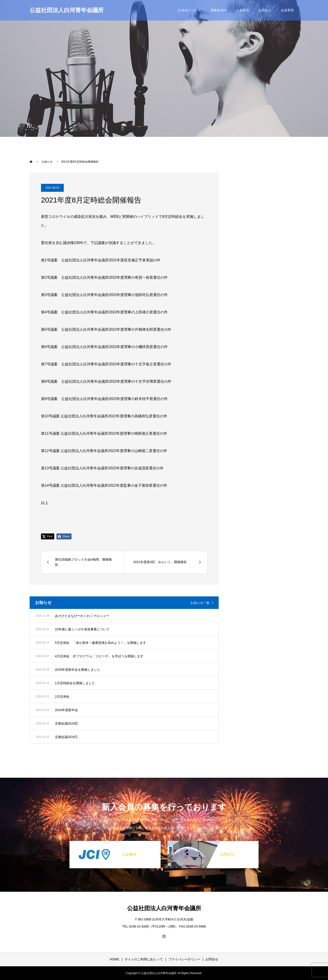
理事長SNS (219, 10)
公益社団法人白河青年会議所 (67, 10)
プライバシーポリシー (184, 959)
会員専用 (287, 10)
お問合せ (265, 10)
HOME (115, 959)
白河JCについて (189, 10)
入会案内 (243, 10)
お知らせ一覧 (200, 603)
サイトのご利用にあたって (144, 959)
